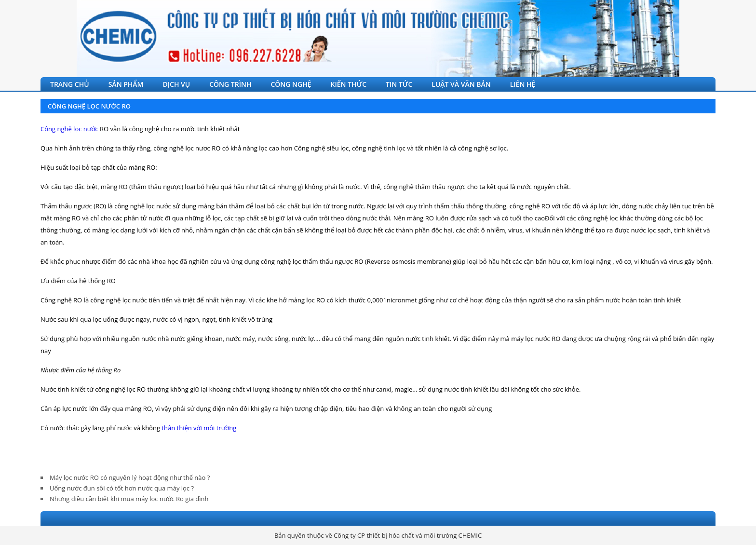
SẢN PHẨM (126, 84)
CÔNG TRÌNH (230, 84)
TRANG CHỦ (70, 84)
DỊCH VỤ (177, 84)
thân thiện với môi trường (199, 428)
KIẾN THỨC (349, 84)
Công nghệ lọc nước (69, 129)
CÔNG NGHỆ (291, 84)
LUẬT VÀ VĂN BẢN (461, 84)
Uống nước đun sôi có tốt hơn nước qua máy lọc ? (122, 488)
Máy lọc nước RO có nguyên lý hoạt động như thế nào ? (130, 477)
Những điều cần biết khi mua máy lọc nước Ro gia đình (129, 499)
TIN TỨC (399, 84)
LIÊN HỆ (523, 84)
